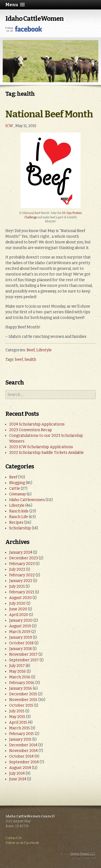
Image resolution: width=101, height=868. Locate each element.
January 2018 (20, 649)
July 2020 (17, 603)
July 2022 (17, 569)
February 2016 (22, 683)
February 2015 (22, 734)
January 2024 (21, 552)
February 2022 (22, 575)
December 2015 (23, 694)
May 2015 (17, 717)
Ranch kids (19, 511)
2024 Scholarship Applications (37, 424)
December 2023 (24, 558)
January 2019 (21, 637)
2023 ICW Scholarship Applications (41, 447)
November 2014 (23, 751)
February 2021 (22, 592)
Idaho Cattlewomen (27, 500)
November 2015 (23, 700)
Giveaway (18, 494)
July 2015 (17, 711)
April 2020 (19, 615)
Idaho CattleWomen (34, 19)
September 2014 (24, 762)
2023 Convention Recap (31, 430)
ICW (9, 126)
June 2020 (18, 609)
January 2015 (20, 739)
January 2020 (21, 620)
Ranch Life (19, 517)
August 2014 (20, 768)
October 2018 (21, 643)
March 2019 (20, 632)
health (30, 360)
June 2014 (18, 779)
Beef (31, 350)
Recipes (16, 522)
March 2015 (20, 728)
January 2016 (21, 688)
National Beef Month (49, 114)
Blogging (17, 483)
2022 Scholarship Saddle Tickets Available (46, 453)
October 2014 (21, 756)
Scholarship (20, 528)
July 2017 (17, 666)
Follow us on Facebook (22, 843)
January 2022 (21, 581)
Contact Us (13, 838)
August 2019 (20, 626)
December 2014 (23, 745)
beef (19, 360)
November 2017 (23, 654)
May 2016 (18, 671)
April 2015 (18, 722)
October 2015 (21, 705)
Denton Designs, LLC (83, 854)
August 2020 (20, 598)
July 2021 (17, 586)
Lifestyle (44, 350)
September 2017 (24, 660)
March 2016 (20, 677)
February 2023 (22, 564)
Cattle (15, 489)
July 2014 (17, 773)
